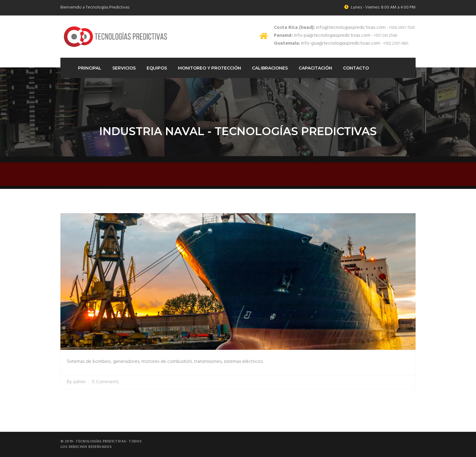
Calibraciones (270, 68)
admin (79, 382)
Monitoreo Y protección (209, 68)
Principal (90, 68)
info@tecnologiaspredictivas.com (330, 28)
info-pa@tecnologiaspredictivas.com (322, 36)
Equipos (157, 68)
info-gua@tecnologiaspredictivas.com (327, 43)
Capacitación (315, 68)
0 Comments (105, 382)
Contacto (356, 68)
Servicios (124, 68)
